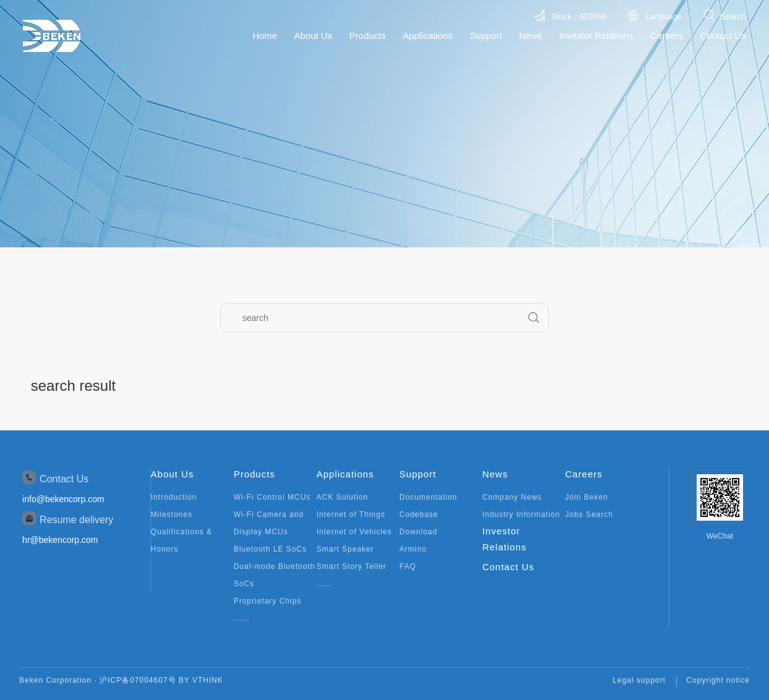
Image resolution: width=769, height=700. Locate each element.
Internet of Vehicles (354, 532)
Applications (427, 36)
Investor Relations (596, 36)
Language (663, 16)
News (531, 36)
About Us (313, 36)
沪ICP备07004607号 (138, 680)
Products (368, 36)
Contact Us (723, 36)
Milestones (172, 514)
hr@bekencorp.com (60, 540)
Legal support (639, 680)
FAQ (408, 566)
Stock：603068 (579, 16)
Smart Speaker (345, 549)
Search (733, 16)
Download (418, 532)
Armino (413, 549)
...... (242, 618)
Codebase (419, 514)
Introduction (174, 497)
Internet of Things (351, 514)
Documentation (428, 497)
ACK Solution (342, 497)
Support (486, 36)
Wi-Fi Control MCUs (272, 497)
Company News (512, 497)
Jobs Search (589, 514)
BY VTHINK (201, 680)
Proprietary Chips (268, 601)
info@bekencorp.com (63, 499)
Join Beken (586, 497)
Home (265, 36)
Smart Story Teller (351, 566)
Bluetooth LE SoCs (270, 549)
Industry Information (521, 514)
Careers (667, 36)
